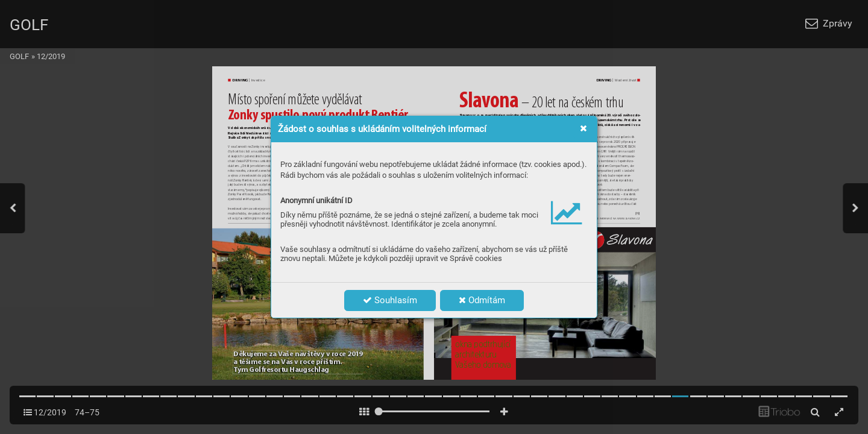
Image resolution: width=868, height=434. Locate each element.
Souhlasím (390, 300)
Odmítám (482, 300)
